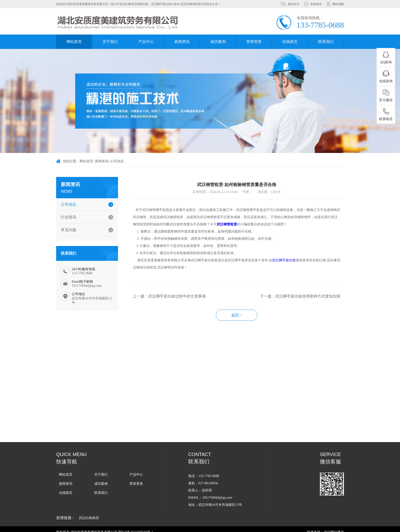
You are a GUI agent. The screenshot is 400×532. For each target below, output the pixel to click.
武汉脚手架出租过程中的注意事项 (163, 462)
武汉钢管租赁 (235, 230)
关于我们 (110, 42)
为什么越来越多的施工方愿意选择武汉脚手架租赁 (172, 444)
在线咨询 (316, 4)
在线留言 (290, 42)
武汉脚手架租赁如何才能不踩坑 (277, 479)
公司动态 (117, 162)
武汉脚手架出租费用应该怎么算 (161, 453)
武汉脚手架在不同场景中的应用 (277, 470)
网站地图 (338, 4)
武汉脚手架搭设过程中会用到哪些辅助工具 (170, 418)
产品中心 (146, 42)
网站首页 (74, 42)
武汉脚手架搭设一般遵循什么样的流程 (282, 427)
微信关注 (294, 4)
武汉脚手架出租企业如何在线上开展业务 (284, 453)
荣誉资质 (254, 42)
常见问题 (66, 230)
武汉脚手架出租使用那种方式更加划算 (166, 470)
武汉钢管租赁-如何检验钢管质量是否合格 (285, 462)
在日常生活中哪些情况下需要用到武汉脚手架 (287, 488)
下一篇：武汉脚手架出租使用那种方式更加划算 (309, 302)
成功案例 (218, 42)
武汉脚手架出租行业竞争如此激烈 (279, 444)
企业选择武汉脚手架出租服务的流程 (281, 436)
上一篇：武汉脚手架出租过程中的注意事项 (178, 302)
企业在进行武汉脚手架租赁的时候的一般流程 (171, 436)
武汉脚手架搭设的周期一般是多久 (163, 427)
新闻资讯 (182, 42)
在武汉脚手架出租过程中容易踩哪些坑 (282, 418)
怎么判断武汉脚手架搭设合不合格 (163, 479)
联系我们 (326, 42)
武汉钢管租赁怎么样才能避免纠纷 (163, 488)
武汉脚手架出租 (292, 266)
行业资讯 (66, 217)
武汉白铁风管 (89, 518)
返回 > (245, 321)
